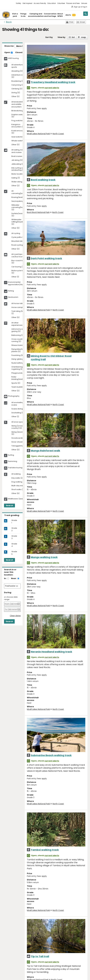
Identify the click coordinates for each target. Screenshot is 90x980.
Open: (8, 53)
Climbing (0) (17, 89)
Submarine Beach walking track (51, 755)
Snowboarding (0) (20, 438)
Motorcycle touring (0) (20, 272)
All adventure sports (17, 66)
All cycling (16, 233)
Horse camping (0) (20, 307)
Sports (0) (16, 383)
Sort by (49, 37)
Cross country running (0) (17, 340)
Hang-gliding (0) (19, 359)
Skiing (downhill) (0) (19, 433)
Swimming (13, 461)
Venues (84, 3)
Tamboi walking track (45, 850)
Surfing (11, 455)
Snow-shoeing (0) (19, 442)
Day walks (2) (17, 478)
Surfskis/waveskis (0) (19, 215)
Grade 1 (14, 522)
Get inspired (27, 3)
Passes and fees (73, 3)
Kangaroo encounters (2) (18, 126)
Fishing (11, 291)
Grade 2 (14, 529)
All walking (16, 474)
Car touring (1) (18, 267)
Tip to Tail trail (40, 956)
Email (82, 22)
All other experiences (17, 324)
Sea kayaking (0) (19, 201)
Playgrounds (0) (18, 373)
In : (5, 578)
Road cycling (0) (19, 245)
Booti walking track (43, 180)
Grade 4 (14, 545)
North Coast (58, 134)
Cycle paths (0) (18, 237)
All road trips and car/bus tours (19, 255)
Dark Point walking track (46, 258)
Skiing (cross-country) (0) (17, 427)
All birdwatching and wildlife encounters (18, 104)
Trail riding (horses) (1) (20, 312)
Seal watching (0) (19, 137)
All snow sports (18, 422)
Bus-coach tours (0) (19, 262)
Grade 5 (14, 553)
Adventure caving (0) (19, 76)
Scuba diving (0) (19, 409)
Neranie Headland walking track (51, 652)
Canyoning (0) (18, 85)
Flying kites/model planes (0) (19, 350)
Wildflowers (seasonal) (18, 499)
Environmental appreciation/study (16, 283)
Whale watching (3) (20, 141)
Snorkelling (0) (18, 413)
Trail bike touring (15, 468)
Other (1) (15, 277)
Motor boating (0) (19, 174)
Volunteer (61, 3)
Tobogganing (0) (19, 446)
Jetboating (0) (18, 164)
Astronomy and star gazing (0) (20, 330)
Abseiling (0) (17, 71)
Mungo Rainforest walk (45, 451)
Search (9, 505)
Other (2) (15, 186)
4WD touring (13, 58)
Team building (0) (19, 387)
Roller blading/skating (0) (20, 378)
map (83, 37)
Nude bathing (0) (19, 363)
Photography (14, 396)
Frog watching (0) (19, 121)
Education (52, 3)
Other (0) (15, 97)
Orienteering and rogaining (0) (19, 368)
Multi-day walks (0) (20, 486)
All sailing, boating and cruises (19, 151)
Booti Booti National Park (38, 212)
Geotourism (13, 297)
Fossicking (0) (17, 355)
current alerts (52, 88)
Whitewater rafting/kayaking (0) (19, 222)
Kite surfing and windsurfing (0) (18, 169)
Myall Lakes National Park (38, 134)
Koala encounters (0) (19, 132)
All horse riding (18, 303)
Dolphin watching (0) (19, 116)
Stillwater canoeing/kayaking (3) (20, 207)
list (73, 37)
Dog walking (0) (18, 482)
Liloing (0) (16, 93)
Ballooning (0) (18, 335)
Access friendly (40, 3)
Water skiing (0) (18, 182)
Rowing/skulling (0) (20, 197)
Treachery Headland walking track (53, 82)
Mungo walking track (44, 557)
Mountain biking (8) (20, 241)
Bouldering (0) (18, 81)
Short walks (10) (18, 490)
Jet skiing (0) (17, 160)
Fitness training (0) (19, 345)
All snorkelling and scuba (19, 404)
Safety (18, 3)
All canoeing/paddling (20, 192)
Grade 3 (14, 537)
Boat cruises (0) (18, 156)
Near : (14, 578)
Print (71, 22)
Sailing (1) (16, 178)
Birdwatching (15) (19, 111)
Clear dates (15, 616)
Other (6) (15, 228)
